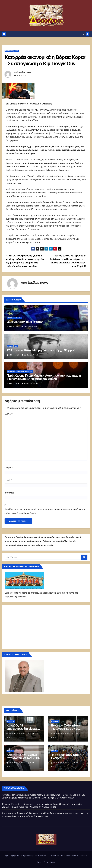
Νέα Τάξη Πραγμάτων (25, 371)
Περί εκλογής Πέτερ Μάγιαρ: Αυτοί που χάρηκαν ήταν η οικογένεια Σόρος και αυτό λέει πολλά (44, 377)
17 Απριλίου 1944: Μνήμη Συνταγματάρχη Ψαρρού (41, 350)
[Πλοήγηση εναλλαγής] (44, 34)
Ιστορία (10, 346)
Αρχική (53, 862)
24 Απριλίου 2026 (17, 733)
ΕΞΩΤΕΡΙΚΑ (9, 51)
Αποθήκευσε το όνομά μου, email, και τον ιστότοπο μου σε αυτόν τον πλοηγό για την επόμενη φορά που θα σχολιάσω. (45, 511)
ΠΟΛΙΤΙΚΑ (10, 751)
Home (39, 862)
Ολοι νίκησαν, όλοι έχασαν (25, 322)
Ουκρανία (55, 721)
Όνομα (9, 468)
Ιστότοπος (9, 493)
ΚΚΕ (16, 51)
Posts (46, 862)
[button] (83, 34)
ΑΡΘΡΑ (10, 318)
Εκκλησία (11, 721)
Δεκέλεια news (25, 72)
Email (8, 480)
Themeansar (82, 856)
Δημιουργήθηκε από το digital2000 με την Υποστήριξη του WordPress (32, 856)
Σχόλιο (9, 414)
